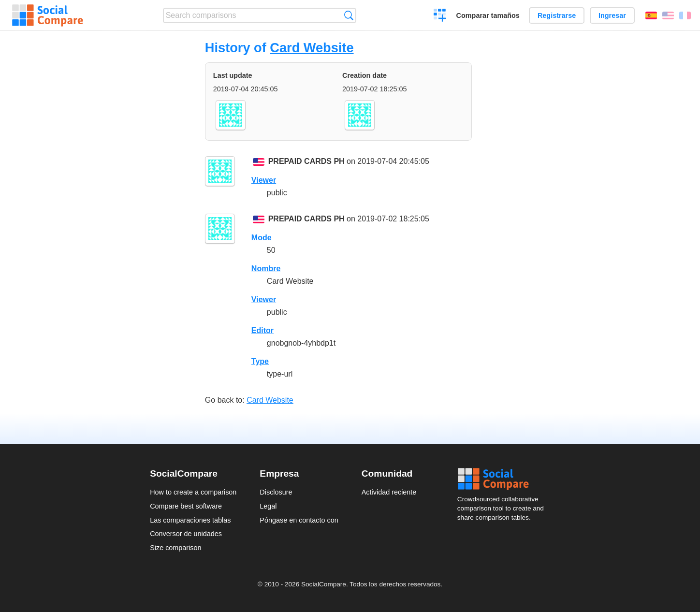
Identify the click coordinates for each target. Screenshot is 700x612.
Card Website (312, 48)
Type (260, 361)
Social (504, 479)
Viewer (264, 180)
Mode (262, 238)
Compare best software (186, 506)
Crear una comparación (440, 16)
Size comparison (175, 548)
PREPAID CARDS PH (306, 161)
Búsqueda (349, 15)
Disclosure (276, 492)
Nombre (266, 269)
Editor (262, 330)
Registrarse (557, 15)
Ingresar (612, 15)
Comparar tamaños (488, 15)
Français (685, 15)
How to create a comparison (193, 492)
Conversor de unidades (186, 534)
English (668, 15)
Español (651, 15)
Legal (268, 506)
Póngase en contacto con (299, 520)
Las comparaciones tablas (190, 520)
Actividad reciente (389, 492)
